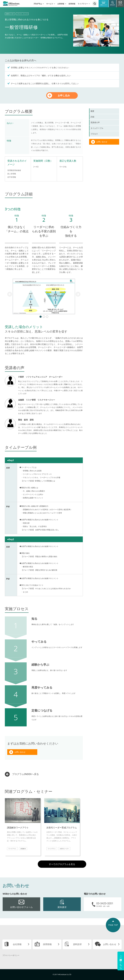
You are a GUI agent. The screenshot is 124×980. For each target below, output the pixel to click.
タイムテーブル (97, 128)
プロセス (94, 134)
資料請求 (77, 944)
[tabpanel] (44, 296)
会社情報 (17, 944)
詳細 (92, 117)
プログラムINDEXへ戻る (25, 774)
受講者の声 (95, 122)
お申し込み (64, 95)
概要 (92, 111)
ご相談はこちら (121, 961)
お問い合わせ (20, 752)
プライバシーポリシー (11, 955)
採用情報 (72, 4)
